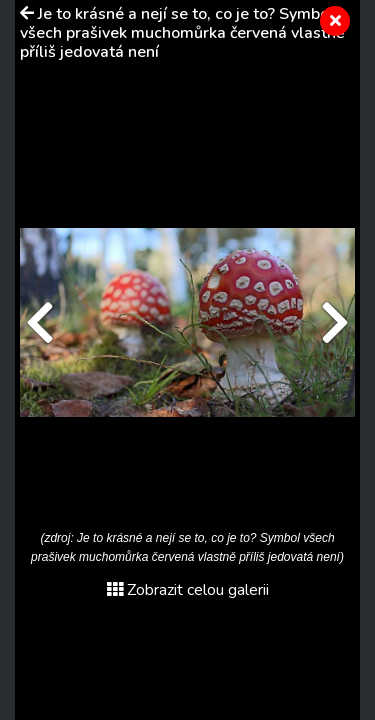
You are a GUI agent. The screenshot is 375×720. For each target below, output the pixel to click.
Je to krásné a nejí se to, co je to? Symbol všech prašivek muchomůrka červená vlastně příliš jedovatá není (182, 33)
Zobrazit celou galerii (188, 590)
